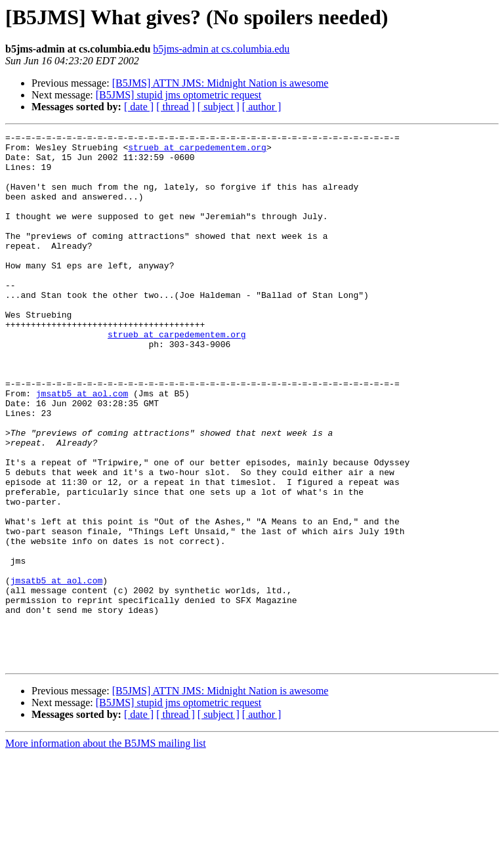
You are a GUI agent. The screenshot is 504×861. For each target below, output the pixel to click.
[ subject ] (219, 107)
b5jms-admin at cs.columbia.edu (221, 49)
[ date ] (139, 107)
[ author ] (262, 107)
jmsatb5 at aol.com (82, 446)
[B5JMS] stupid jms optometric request (178, 95)
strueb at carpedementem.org (197, 151)
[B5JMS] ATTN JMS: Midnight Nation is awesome (220, 83)
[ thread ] (176, 107)
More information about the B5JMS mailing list (106, 850)
